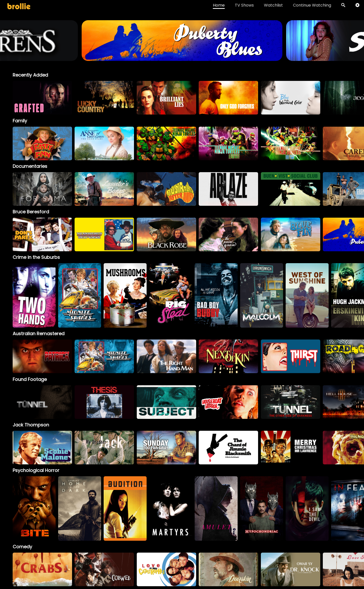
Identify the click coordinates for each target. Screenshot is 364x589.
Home (219, 5)
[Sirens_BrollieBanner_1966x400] (174, 59)
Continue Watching (312, 5)
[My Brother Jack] (104, 448)
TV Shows (244, 5)
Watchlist (273, 5)
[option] (42, 98)
